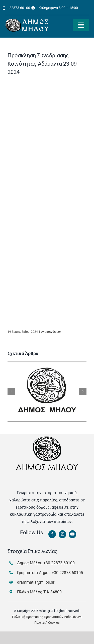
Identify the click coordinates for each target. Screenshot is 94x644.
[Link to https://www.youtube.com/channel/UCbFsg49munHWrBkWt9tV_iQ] (72, 534)
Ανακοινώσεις (51, 332)
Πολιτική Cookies (47, 623)
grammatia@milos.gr (36, 582)
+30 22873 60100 (59, 563)
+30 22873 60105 (67, 573)
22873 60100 (20, 8)
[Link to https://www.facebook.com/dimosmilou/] (52, 534)
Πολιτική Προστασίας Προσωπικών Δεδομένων (46, 617)
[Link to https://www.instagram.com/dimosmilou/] (62, 534)
